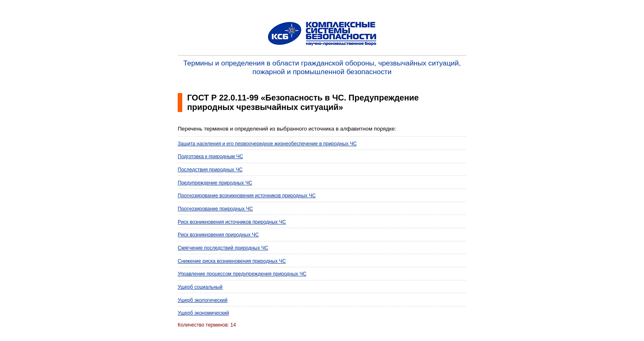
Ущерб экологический (203, 300)
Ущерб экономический (203, 313)
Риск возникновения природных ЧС (218, 235)
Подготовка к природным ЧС (210, 156)
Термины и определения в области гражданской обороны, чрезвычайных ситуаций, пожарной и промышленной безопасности (322, 67)
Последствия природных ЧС (210, 170)
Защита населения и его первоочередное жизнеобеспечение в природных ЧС (267, 144)
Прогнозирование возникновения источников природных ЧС (247, 196)
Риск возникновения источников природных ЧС (232, 222)
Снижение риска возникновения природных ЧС (232, 261)
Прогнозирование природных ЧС (215, 209)
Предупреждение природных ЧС (215, 183)
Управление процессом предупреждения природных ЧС (242, 274)
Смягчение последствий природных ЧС (223, 248)
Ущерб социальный (200, 287)
